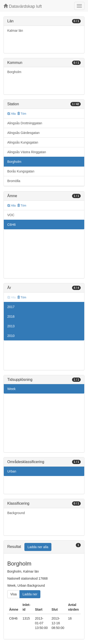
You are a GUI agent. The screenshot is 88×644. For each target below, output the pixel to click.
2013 (11, 326)
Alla (12, 114)
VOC (11, 215)
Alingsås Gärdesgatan (23, 133)
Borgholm (14, 72)
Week (11, 389)
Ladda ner (30, 594)
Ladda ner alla (38, 547)
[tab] (44, 547)
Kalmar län (15, 31)
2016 (11, 316)
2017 (11, 307)
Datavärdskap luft (23, 6)
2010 (11, 336)
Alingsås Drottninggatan (25, 123)
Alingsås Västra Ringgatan (27, 152)
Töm (22, 114)
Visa (13, 594)
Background (16, 513)
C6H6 (11, 225)
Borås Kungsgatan (21, 171)
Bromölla (14, 181)
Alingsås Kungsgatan (23, 142)
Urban (12, 471)
